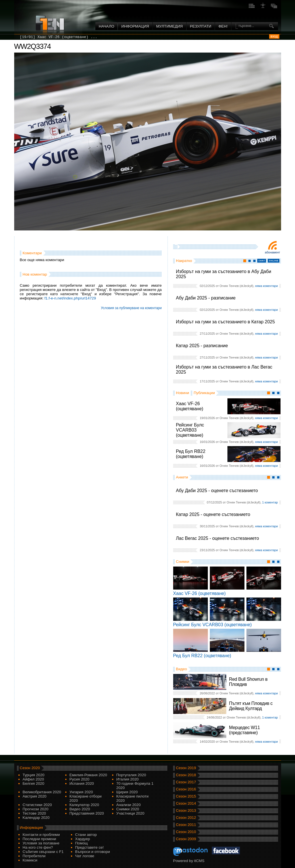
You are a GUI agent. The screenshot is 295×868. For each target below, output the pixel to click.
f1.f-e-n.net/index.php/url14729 (70, 298)
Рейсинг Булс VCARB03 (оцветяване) (190, 430)
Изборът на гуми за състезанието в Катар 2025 (226, 322)
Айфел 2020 (33, 779)
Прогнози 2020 (36, 809)
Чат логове (85, 856)
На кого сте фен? (38, 847)
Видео (182, 669)
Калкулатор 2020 (84, 805)
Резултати (201, 26)
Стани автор (86, 835)
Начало (107, 26)
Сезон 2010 (186, 832)
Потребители (34, 856)
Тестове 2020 (34, 813)
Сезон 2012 (186, 818)
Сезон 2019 (186, 768)
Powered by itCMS (189, 861)
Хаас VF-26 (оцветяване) (190, 406)
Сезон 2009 (186, 839)
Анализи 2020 (129, 805)
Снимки (183, 562)
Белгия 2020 (34, 783)
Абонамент (273, 252)
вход (274, 36)
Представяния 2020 (87, 813)
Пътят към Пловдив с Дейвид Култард (251, 706)
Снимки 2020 (128, 809)
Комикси (30, 860)
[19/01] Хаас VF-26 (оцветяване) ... (59, 37)
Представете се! (90, 847)
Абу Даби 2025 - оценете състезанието (217, 491)
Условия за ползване (41, 843)
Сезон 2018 (186, 775)
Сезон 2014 (186, 803)
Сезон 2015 (186, 796)
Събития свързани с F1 (43, 852)
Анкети (182, 477)
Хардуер (83, 839)
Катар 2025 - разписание (202, 346)
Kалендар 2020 (36, 818)
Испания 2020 (82, 783)
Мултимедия (170, 26)
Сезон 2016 (186, 789)
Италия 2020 (128, 779)
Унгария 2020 (81, 792)
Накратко (184, 261)
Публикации (204, 393)
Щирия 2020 (127, 792)
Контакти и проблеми (41, 835)
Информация (135, 26)
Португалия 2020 (131, 775)
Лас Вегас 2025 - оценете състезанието (218, 538)
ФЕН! (223, 26)
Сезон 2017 (186, 782)
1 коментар (270, 502)
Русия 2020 (79, 779)
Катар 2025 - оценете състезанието (213, 514)
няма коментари (266, 286)
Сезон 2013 (186, 810)
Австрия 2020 (35, 796)
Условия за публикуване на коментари (131, 308)
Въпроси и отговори (93, 852)
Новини (183, 393)
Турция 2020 (34, 775)
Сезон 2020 (30, 768)
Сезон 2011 (186, 825)
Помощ (82, 843)
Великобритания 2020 (42, 792)
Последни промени (39, 839)
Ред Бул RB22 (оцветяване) (191, 454)
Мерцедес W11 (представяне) (245, 730)
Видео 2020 (80, 809)
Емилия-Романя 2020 (88, 775)
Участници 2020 (130, 813)
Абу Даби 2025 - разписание (206, 298)
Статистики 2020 (37, 805)
